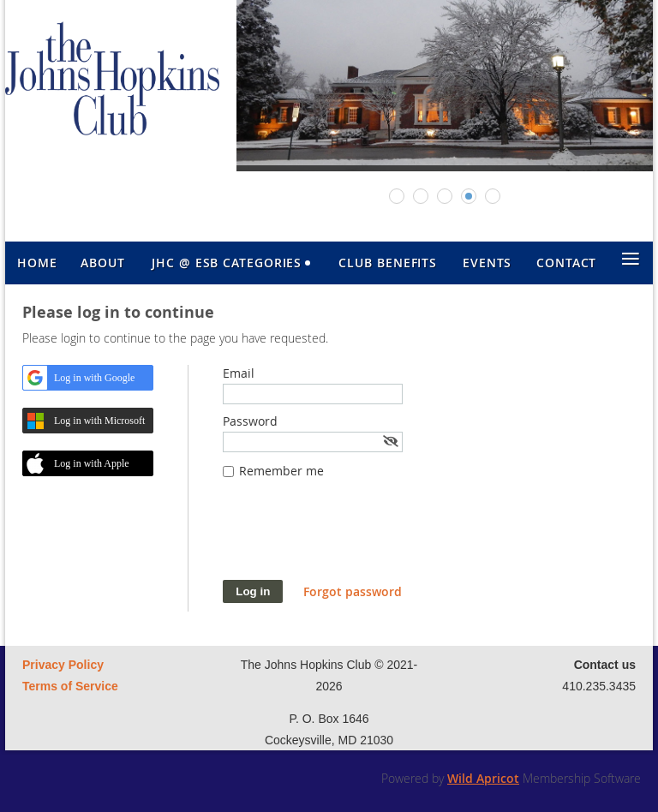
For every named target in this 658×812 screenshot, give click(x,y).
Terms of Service (70, 686)
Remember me (281, 471)
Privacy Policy (63, 665)
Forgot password (353, 591)
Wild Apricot (483, 778)
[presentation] (353, 538)
